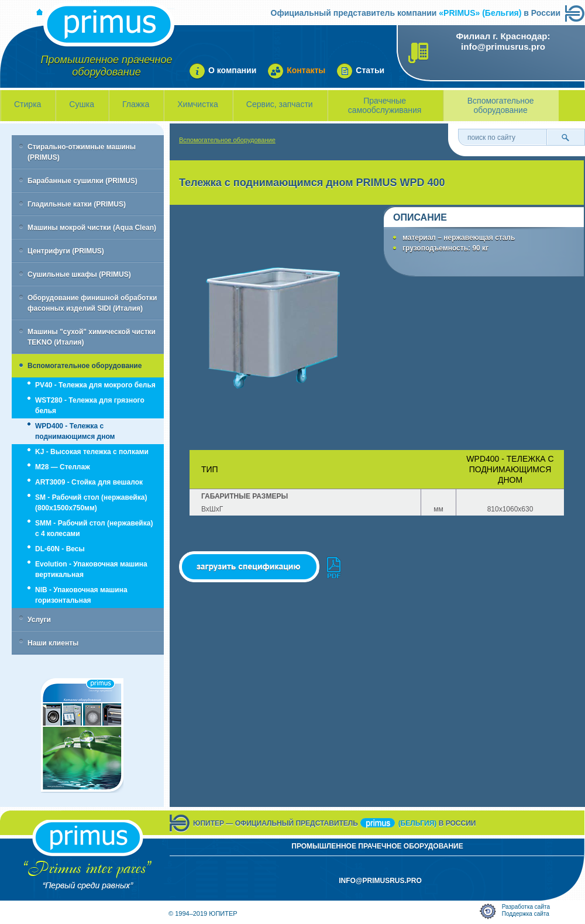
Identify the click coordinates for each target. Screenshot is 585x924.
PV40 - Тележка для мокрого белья (95, 385)
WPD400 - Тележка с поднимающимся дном (75, 431)
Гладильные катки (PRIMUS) (77, 204)
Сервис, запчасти (280, 104)
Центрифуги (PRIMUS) (66, 251)
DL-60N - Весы (60, 549)
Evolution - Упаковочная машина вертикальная (91, 569)
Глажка (136, 104)
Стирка (27, 104)
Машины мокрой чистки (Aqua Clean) (92, 228)
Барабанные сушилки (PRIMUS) (82, 181)
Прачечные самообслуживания (385, 105)
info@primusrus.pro (503, 47)
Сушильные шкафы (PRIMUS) (79, 274)
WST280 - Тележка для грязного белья (90, 406)
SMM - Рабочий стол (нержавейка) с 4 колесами (94, 528)
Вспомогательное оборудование (501, 105)
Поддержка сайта (526, 914)
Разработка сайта (526, 907)
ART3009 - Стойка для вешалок (89, 482)
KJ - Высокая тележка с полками (92, 452)
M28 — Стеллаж (63, 467)
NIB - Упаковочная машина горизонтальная (81, 595)
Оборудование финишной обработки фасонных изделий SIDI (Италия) (92, 303)
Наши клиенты (53, 643)
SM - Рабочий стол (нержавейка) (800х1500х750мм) (91, 503)
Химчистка (198, 104)
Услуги (39, 620)
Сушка (82, 104)
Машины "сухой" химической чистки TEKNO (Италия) (92, 337)
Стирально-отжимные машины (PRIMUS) (82, 152)
